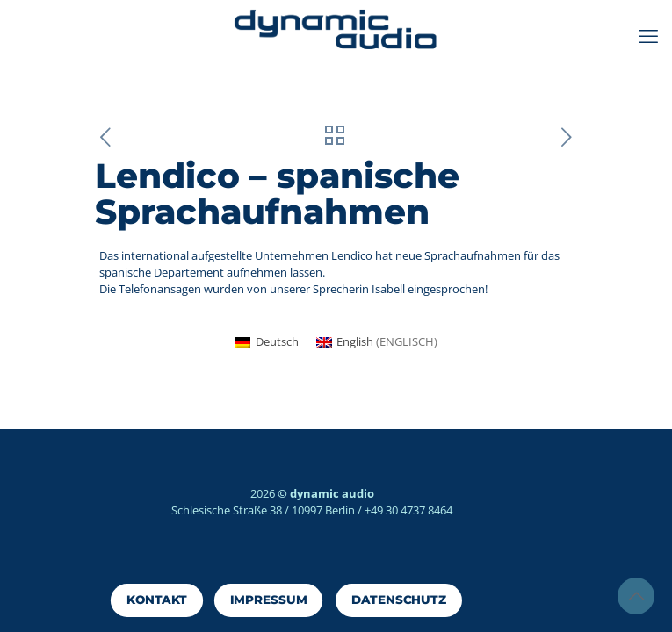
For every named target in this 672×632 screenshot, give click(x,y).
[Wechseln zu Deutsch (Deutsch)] (266, 342)
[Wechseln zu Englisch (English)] (377, 342)
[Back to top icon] (636, 596)
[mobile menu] (648, 35)
